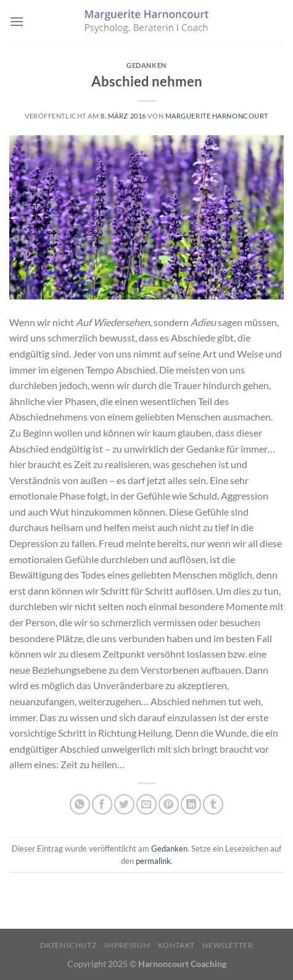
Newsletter (228, 945)
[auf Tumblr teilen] (213, 804)
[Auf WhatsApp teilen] (80, 804)
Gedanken (146, 65)
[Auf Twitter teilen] (124, 804)
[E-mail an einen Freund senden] (146, 804)
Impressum (127, 945)
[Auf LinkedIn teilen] (191, 804)
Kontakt (176, 945)
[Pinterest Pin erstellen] (169, 804)
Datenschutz (68, 945)
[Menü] (17, 21)
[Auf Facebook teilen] (102, 804)
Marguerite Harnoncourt (217, 116)
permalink (153, 861)
